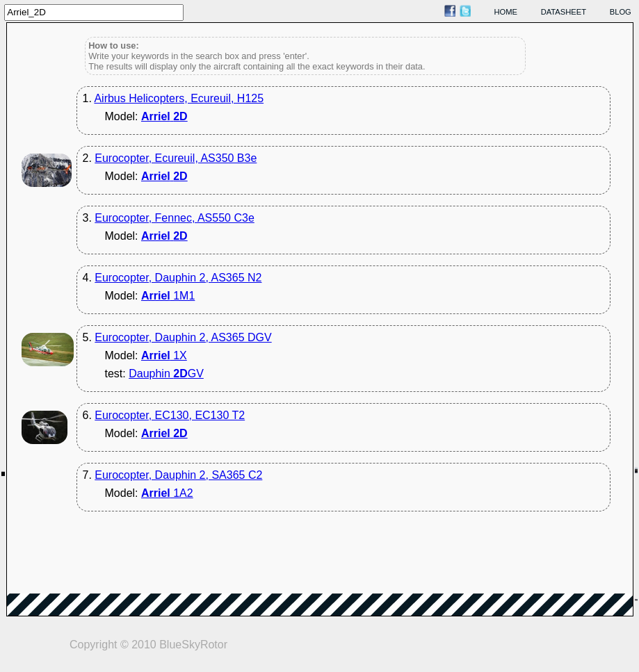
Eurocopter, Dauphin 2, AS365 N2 (178, 278)
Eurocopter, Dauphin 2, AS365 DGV (183, 337)
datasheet (564, 12)
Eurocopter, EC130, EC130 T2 (170, 415)
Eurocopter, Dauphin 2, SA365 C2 (178, 475)
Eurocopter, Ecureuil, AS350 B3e (176, 158)
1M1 (168, 296)
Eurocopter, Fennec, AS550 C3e (174, 218)
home (506, 12)
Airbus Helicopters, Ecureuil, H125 (179, 98)
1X (164, 355)
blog (621, 12)
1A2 (167, 493)
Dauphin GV (166, 374)
